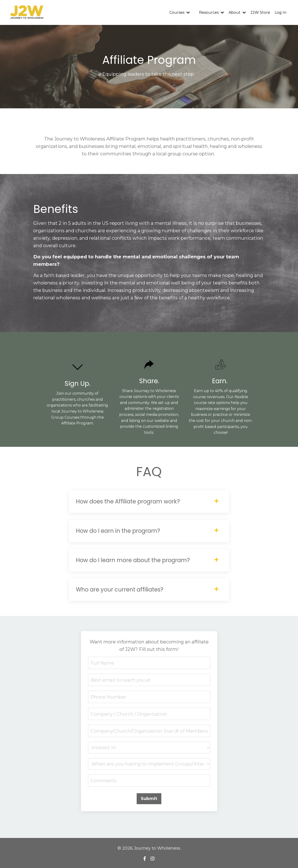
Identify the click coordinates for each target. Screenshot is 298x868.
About (237, 12)
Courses (180, 12)
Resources (212, 12)
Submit (149, 799)
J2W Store (260, 12)
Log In (281, 12)
